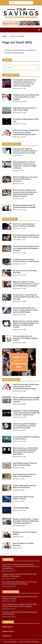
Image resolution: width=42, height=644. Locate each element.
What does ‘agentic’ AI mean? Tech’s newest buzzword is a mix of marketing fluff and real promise (26, 284)
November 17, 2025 (20, 301)
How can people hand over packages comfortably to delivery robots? (25, 338)
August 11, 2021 (19, 171)
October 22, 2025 (19, 468)
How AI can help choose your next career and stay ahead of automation (25, 179)
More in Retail (10, 219)
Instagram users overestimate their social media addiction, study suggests (26, 97)
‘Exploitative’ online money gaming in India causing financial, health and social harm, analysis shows (26, 413)
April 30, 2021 (18, 155)
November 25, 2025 (20, 228)
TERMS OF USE (7, 627)
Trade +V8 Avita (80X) (21, 508)
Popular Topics (11, 592)
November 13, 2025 (20, 343)
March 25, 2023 (19, 537)
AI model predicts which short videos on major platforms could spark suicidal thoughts (25, 310)
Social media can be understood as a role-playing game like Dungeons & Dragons (26, 248)
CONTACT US (7, 636)
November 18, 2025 (20, 288)
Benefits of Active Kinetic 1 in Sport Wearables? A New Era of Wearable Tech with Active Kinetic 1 (26, 521)
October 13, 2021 (19, 199)
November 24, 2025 (20, 240)
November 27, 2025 (20, 88)
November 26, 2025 (20, 404)
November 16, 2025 (20, 330)
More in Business (11, 380)
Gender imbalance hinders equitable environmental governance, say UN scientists (26, 400)
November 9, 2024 (20, 526)
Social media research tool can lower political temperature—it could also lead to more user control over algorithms (21, 566)
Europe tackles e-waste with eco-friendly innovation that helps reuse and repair (26, 297)
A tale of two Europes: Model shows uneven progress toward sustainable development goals (26, 132)
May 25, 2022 (18, 548)
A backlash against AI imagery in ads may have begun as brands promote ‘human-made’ (25, 426)
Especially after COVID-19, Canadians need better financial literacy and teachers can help (25, 151)
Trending (8, 559)
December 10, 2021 (20, 210)
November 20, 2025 (20, 275)
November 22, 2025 (20, 510)
